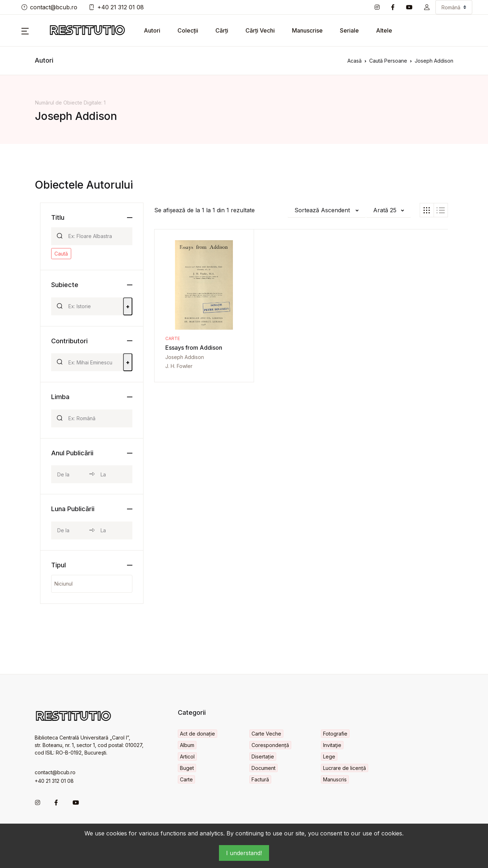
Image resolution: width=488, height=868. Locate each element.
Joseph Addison (185, 357)
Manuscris (335, 779)
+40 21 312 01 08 (116, 7)
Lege (329, 757)
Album (187, 745)
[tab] (427, 210)
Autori (152, 30)
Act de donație (197, 734)
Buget (187, 768)
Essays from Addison (194, 348)
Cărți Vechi (260, 30)
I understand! (244, 853)
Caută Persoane (388, 61)
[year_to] (113, 474)
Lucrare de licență (345, 768)
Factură (260, 779)
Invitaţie (332, 745)
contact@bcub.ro (49, 7)
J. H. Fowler (179, 366)
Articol (187, 757)
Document (263, 768)
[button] (427, 7)
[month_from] (70, 530)
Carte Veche (266, 734)
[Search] (97, 236)
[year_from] (70, 474)
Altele (384, 30)
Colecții (188, 30)
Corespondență (270, 745)
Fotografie (335, 734)
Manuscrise (307, 30)
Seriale (349, 30)
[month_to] (113, 530)
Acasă (355, 61)
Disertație (263, 757)
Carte (173, 338)
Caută (61, 254)
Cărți (222, 30)
